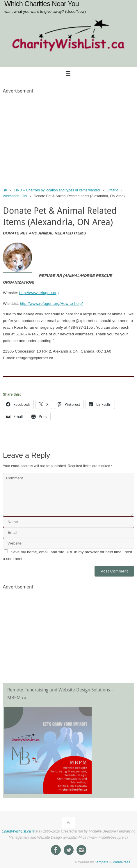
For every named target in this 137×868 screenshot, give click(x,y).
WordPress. (122, 862)
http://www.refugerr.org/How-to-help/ (51, 304)
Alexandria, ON (15, 196)
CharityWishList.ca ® (18, 831)
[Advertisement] (68, 136)
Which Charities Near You (42, 4)
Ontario (113, 190)
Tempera (102, 862)
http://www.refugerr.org (39, 293)
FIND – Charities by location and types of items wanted (57, 190)
